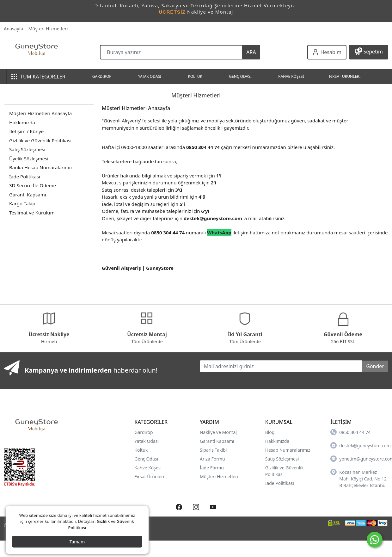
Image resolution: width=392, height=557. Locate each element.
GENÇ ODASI (240, 76)
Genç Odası (146, 459)
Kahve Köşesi (148, 468)
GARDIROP (102, 76)
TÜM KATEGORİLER (38, 77)
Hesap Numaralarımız (288, 450)
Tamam (77, 542)
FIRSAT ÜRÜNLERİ (345, 76)
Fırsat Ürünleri (149, 477)
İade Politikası (280, 483)
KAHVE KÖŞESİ (291, 76)
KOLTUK (195, 76)
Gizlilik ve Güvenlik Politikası (40, 140)
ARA (251, 52)
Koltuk (141, 450)
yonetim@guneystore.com (359, 459)
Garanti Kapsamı (217, 441)
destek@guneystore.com (359, 445)
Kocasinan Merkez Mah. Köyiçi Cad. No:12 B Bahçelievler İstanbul (358, 479)
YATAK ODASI (150, 76)
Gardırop (144, 432)
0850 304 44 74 (350, 432)
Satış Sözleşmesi (282, 459)
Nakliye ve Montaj (218, 432)
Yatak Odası (147, 441)
